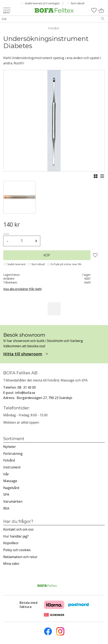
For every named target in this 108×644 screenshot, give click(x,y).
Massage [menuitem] (10, 481)
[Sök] (103, 19)
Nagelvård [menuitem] (11, 488)
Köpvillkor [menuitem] (11, 543)
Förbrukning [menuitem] (13, 454)
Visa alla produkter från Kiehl (22, 289)
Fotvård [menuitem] (9, 460)
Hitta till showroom (23, 354)
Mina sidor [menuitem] (11, 564)
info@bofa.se (25, 393)
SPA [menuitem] (6, 495)
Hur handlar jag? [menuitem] (16, 536)
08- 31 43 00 (27, 387)
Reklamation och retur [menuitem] (20, 557)
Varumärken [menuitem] (13, 501)
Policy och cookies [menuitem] (17, 550)
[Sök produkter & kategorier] (49, 19)
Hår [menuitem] (6, 474)
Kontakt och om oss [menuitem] (18, 529)
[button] (7, 9)
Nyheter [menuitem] (10, 447)
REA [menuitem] (6, 508)
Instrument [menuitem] (12, 467)
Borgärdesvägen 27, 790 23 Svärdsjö (44, 398)
